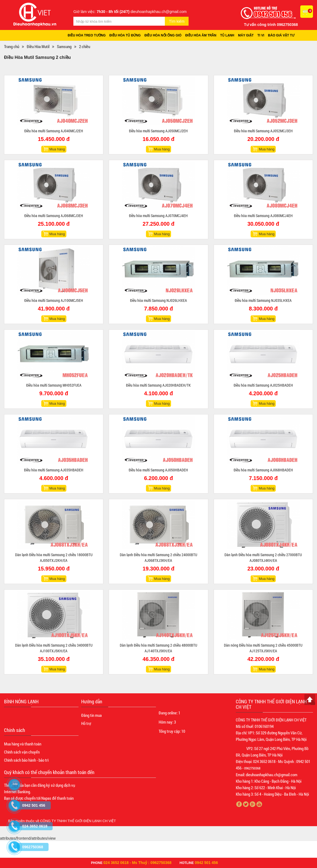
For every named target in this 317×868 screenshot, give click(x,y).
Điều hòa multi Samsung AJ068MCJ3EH (54, 216)
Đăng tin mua (91, 715)
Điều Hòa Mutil (38, 46)
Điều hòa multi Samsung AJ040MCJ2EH (54, 131)
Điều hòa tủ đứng (125, 35)
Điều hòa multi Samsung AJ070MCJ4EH (158, 216)
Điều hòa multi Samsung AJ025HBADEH (263, 385)
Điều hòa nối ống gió (163, 35)
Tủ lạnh (227, 35)
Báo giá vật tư (281, 35)
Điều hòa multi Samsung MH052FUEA (54, 385)
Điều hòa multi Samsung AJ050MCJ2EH (158, 131)
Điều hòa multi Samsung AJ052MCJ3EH (263, 131)
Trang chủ (12, 46)
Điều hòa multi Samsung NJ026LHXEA (158, 300)
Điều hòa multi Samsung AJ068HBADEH (263, 470)
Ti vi (261, 35)
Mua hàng (57, 149)
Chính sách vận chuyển (22, 752)
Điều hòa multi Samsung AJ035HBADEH (54, 470)
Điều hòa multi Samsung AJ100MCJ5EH (54, 300)
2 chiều (85, 46)
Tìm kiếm (177, 21)
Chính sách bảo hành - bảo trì (26, 760)
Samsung (64, 46)
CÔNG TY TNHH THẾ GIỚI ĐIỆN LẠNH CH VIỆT (78, 821)
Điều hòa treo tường (87, 35)
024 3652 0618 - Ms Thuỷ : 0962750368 (137, 863)
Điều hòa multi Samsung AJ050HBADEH (158, 470)
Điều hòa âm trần (201, 35)
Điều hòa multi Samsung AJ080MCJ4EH (263, 216)
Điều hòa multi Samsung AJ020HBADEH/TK (158, 385)
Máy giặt (246, 35)
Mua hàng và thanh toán (23, 744)
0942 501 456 (206, 863)
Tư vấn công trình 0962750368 (271, 25)
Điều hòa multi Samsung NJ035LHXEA (263, 300)
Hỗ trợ (86, 723)
